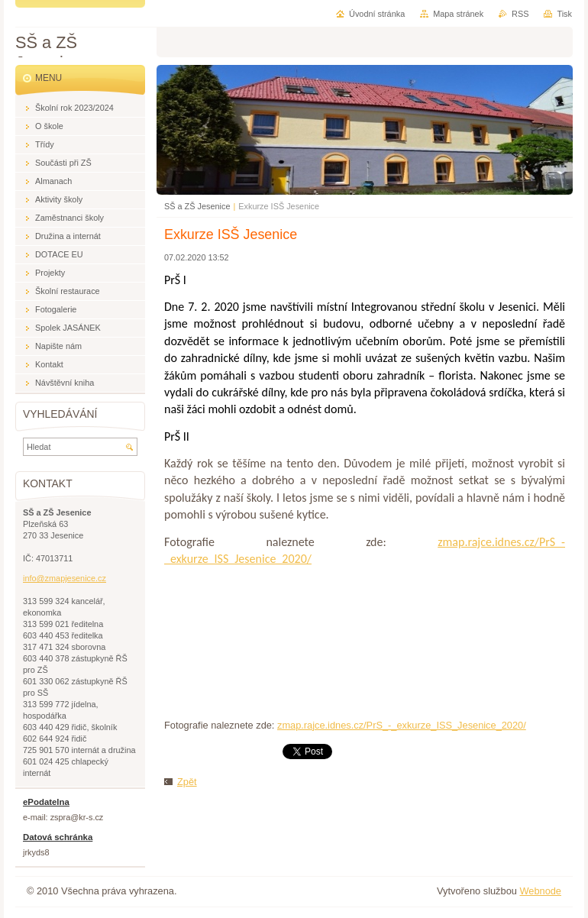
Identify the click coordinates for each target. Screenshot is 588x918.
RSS (520, 14)
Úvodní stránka (377, 14)
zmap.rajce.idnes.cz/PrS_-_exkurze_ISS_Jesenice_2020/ (402, 725)
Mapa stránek (458, 14)
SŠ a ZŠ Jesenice (197, 206)
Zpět (187, 782)
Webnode (540, 891)
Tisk (564, 14)
